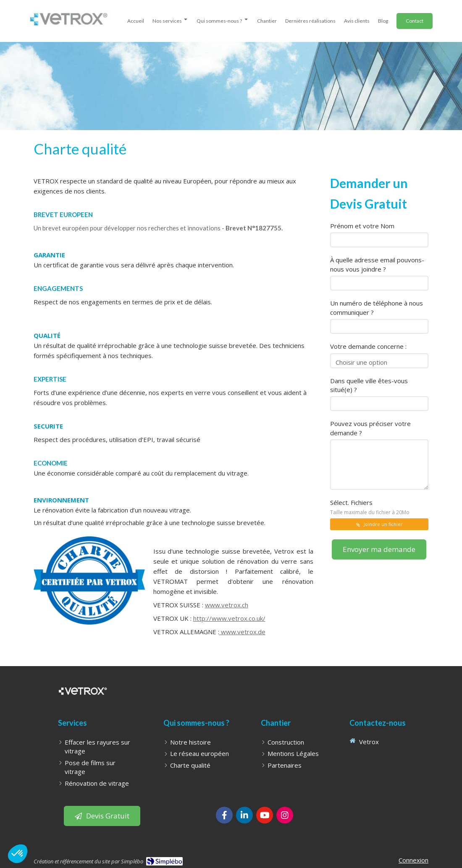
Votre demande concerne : (368, 346)
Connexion (413, 860)
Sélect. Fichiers (370, 507)
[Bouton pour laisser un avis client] (102, 816)
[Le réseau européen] (199, 754)
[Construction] (286, 742)
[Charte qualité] (190, 765)
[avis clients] (357, 20)
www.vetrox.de (242, 632)
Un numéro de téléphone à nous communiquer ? (377, 307)
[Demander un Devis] (415, 21)
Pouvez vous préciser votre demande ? (370, 428)
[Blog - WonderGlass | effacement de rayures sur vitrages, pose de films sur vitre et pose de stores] (383, 20)
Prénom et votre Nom (362, 226)
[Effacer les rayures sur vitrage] (100, 747)
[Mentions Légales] (293, 754)
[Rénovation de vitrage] (97, 783)
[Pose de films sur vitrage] (100, 767)
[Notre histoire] (190, 742)
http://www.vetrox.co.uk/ (229, 618)
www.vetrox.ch (227, 605)
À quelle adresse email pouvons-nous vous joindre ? (377, 264)
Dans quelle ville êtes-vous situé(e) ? (369, 385)
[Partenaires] (285, 765)
